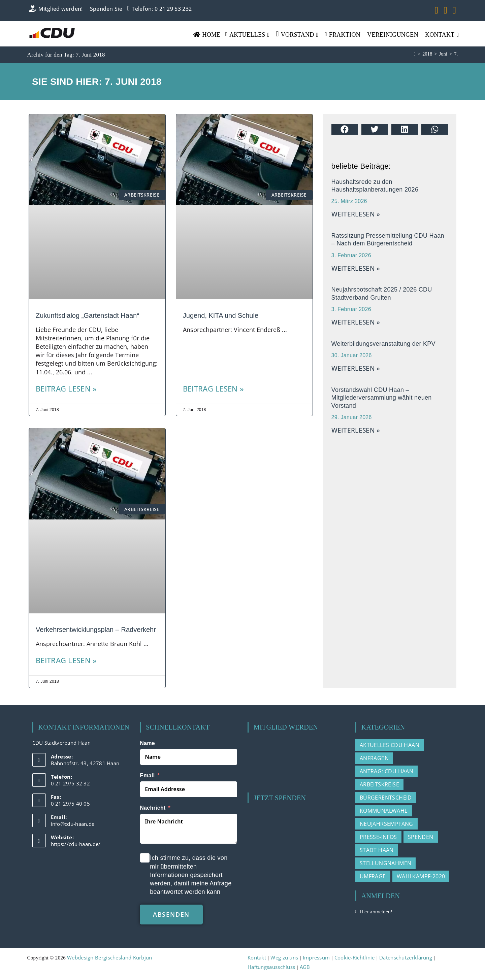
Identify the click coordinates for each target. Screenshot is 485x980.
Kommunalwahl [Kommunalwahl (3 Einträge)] (384, 811)
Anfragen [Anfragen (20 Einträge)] (374, 758)
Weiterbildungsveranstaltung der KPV (383, 344)
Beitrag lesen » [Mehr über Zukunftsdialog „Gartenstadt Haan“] (66, 389)
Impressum (316, 957)
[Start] (415, 54)
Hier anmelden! (376, 912)
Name (147, 743)
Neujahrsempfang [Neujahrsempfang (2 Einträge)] (386, 824)
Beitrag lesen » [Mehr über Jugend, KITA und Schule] (214, 389)
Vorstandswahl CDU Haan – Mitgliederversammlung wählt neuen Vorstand (382, 398)
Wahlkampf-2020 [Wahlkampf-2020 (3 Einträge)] (421, 876)
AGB (305, 967)
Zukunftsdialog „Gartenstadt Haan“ (87, 315)
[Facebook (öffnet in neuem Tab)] (437, 10)
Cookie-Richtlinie (355, 957)
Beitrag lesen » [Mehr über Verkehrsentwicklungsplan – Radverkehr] (66, 660)
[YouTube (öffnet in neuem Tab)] (445, 10)
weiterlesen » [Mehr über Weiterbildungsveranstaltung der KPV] (356, 368)
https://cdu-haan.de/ (76, 844)
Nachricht (153, 808)
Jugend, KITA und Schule (221, 315)
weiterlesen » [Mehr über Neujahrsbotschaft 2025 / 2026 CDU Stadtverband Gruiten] (356, 322)
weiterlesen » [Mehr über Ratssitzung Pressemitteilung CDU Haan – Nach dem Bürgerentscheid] (356, 268)
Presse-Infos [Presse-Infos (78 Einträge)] (378, 837)
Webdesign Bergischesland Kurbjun (110, 957)
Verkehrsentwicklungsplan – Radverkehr (96, 630)
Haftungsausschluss (271, 967)
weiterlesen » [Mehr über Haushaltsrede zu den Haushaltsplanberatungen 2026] (356, 214)
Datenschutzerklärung (406, 957)
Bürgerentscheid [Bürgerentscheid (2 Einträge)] (386, 798)
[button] (345, 129)
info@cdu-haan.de (73, 824)
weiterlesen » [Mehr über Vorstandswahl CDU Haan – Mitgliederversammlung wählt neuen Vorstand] (356, 430)
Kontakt (257, 957)
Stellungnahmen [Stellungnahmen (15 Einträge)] (386, 863)
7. (456, 54)
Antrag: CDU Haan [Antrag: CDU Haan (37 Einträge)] (386, 771)
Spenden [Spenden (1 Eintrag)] (421, 837)
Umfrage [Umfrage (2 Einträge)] (373, 876)
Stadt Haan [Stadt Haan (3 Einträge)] (377, 850)
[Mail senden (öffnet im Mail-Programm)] (453, 10)
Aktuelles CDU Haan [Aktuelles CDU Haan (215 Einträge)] (390, 745)
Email (147, 775)
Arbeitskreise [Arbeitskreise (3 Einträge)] (379, 784)
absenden (171, 914)
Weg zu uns (284, 957)
